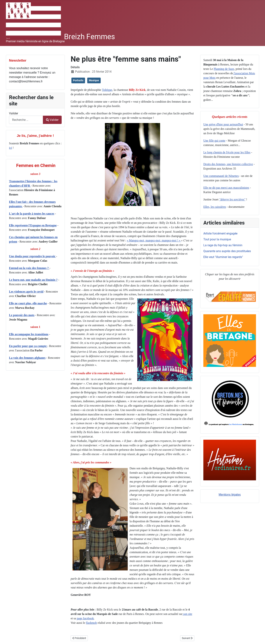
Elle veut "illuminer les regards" (223, 257)
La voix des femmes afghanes (27, 358)
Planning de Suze (224, 69)
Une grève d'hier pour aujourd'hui (223, 124)
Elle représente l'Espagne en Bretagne (33, 225)
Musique (94, 80)
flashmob (91, 623)
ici (10, 148)
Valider (14, 113)
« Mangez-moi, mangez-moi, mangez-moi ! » (154, 240)
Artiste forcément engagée (220, 233)
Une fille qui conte (214, 141)
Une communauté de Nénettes (221, 176)
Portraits (78, 80)
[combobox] (26, 120)
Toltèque (107, 90)
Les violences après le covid (26, 292)
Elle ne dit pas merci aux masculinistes (226, 188)
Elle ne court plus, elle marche (28, 303)
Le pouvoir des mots (22, 315)
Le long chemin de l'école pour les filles (227, 152)
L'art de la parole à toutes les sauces (32, 214)
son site (187, 614)
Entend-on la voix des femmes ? (29, 268)
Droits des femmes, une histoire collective (228, 164)
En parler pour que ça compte (28, 346)
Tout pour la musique (217, 239)
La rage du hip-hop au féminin (223, 245)
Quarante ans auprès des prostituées (227, 251)
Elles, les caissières (215, 207)
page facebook (85, 618)
